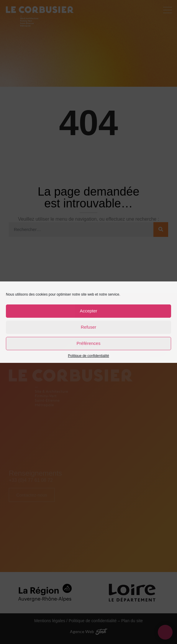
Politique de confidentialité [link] (88, 356)
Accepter (88, 311)
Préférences (89, 343)
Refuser (89, 327)
